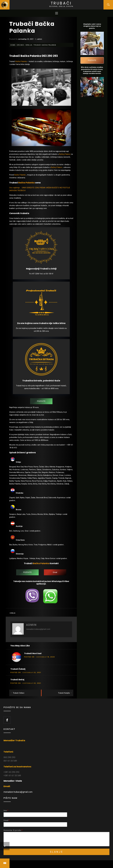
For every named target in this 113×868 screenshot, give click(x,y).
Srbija (13, 613)
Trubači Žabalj (18, 669)
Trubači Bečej (17, 680)
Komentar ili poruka (13, 830)
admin (40, 39)
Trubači (61, 3)
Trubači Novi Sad (33, 653)
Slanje (57, 852)
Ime (6, 811)
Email (7, 820)
